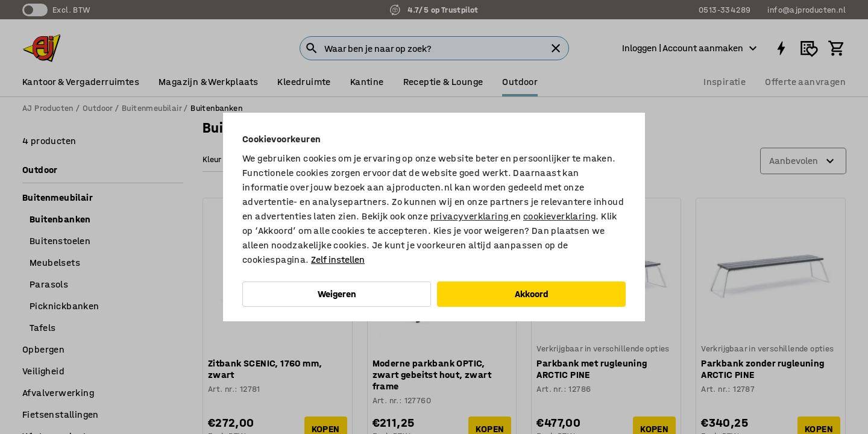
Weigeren (337, 294)
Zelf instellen (338, 259)
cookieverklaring (559, 216)
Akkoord (532, 294)
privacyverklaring (470, 216)
